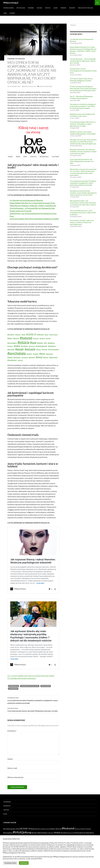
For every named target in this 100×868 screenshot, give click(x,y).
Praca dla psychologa (85, 8)
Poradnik (31, 8)
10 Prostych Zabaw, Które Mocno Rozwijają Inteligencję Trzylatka (34, 219)
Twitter (6, 810)
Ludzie (55, 8)
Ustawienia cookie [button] (10, 863)
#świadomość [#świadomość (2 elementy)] (12, 360)
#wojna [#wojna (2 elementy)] (46, 357)
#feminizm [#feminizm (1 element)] (36, 338)
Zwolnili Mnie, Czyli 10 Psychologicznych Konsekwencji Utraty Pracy (83, 71)
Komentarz (12, 731)
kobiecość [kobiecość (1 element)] (20, 360)
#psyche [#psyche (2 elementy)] (45, 349)
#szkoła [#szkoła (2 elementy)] (10, 357)
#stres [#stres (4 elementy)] (42, 354)
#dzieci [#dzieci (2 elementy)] (10, 338)
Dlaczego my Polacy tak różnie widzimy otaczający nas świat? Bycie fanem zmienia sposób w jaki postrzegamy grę (83, 142)
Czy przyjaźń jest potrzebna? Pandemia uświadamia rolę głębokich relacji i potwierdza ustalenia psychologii (33, 700)
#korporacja (14, 686)
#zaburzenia (13, 689)
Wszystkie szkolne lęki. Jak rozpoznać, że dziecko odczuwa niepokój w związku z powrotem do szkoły (83, 151)
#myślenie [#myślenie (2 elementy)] (24, 346)
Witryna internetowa (15, 777)
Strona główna (8, 8)
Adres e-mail (12, 768)
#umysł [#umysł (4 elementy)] (39, 357)
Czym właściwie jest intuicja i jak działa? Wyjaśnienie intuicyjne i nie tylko (33, 709)
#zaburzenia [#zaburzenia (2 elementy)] (53, 357)
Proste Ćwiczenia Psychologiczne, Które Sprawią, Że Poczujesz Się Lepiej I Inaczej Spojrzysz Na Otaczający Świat (83, 88)
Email (5, 814)
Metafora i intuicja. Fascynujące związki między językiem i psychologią (83, 133)
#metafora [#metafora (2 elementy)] (51, 343)
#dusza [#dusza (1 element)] (46, 335)
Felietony (72, 8)
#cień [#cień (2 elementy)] (23, 334)
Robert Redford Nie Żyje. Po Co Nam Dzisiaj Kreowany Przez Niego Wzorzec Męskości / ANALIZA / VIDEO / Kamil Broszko (83, 50)
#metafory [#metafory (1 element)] (10, 346)
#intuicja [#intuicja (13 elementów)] (23, 342)
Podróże (63, 8)
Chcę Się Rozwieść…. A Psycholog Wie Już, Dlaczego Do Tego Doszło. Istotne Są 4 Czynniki (83, 61)
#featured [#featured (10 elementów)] (26, 338)
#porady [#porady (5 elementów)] (20, 349)
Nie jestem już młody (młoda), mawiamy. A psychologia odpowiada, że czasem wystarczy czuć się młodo (83, 193)
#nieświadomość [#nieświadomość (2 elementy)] (41, 346)
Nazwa (10, 759)
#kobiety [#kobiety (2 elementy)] (40, 343)
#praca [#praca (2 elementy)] (39, 349)
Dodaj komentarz (46, 86)
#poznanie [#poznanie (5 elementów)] (30, 349)
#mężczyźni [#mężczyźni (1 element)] (32, 346)
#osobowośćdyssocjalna (30, 686)
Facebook (7, 806)
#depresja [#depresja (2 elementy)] (40, 334)
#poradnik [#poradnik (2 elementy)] (11, 349)
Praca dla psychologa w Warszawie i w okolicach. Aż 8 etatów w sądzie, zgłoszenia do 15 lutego (83, 124)
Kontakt (12, 13)
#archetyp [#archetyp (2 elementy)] (11, 334)
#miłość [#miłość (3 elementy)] (17, 346)
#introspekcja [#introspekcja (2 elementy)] (12, 343)
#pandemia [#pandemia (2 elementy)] (52, 346)
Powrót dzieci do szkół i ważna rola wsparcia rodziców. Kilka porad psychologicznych (82, 222)
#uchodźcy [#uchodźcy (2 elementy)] (17, 357)
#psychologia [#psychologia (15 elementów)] (17, 353)
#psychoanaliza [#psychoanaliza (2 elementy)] (53, 349)
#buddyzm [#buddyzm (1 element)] (18, 335)
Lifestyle (48, 8)
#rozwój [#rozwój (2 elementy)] (36, 354)
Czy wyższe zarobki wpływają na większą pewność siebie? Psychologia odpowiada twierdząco (31, 677)
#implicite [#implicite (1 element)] (42, 338)
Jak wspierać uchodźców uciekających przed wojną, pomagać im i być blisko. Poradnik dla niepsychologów (83, 106)
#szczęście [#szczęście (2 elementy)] (49, 354)
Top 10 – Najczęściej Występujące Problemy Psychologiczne (81, 97)
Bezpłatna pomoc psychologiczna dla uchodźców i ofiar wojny (82, 115)
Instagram (7, 802)
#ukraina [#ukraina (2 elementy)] (32, 357)
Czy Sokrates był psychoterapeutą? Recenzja (26, 200)
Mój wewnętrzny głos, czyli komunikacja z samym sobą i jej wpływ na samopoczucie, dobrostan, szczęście (83, 203)
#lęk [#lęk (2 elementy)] (45, 343)
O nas (5, 13)
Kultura (39, 8)
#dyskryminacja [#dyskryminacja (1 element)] (53, 335)
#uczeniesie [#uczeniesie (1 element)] (25, 357)
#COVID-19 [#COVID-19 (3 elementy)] (31, 334)
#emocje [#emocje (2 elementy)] (16, 338)
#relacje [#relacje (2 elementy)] (29, 354)
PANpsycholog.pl (11, 3)
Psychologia (21, 8)
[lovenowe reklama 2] (33, 142)
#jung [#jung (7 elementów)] (33, 342)
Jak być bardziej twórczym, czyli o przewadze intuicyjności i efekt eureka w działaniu (83, 213)
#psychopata (46, 686)
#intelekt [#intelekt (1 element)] (48, 338)
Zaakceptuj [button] (24, 863)
